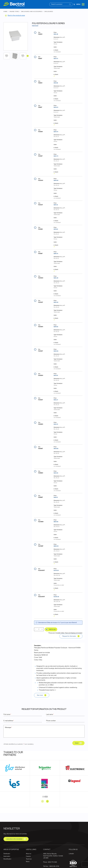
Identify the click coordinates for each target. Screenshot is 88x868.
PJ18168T (40, 497)
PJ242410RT (41, 571)
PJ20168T (41, 546)
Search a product (57, 4)
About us (29, 854)
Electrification (7, 859)
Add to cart (51, 629)
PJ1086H (40, 229)
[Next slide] (47, 801)
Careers (28, 856)
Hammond (35, 26)
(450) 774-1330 (52, 862)
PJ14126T (41, 400)
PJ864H (40, 83)
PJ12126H (41, 327)
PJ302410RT (42, 597)
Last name (50, 714)
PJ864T (40, 107)
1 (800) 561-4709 (54, 866)
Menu (80, 4)
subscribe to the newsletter (16, 839)
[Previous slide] (43, 801)
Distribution (7, 854)
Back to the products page (15, 16)
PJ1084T (40, 156)
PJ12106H (41, 278)
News (28, 862)
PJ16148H (41, 424)
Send (78, 743)
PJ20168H (41, 522)
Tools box (29, 859)
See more (42, 695)
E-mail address (9, 721)
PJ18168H (41, 473)
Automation (7, 856)
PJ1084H (40, 132)
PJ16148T (40, 449)
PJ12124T (40, 205)
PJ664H (40, 34)
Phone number (51, 721)
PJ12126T (41, 351)
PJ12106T (41, 302)
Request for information (71, 636)
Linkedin (71, 854)
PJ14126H (41, 375)
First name (7, 714)
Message (9, 727)
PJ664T (40, 59)
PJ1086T (40, 254)
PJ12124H (41, 180)
